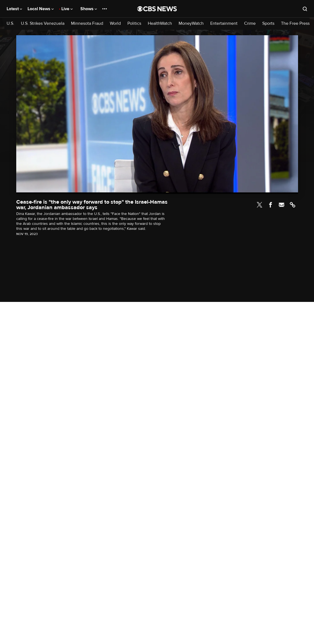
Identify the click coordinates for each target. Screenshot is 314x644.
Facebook (271, 205)
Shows (89, 9)
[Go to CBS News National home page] (157, 9)
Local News (41, 9)
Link (293, 205)
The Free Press (295, 24)
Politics (134, 24)
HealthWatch (160, 24)
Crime (250, 24)
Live (67, 9)
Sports (268, 24)
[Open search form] (305, 9)
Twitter (260, 205)
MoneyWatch (191, 24)
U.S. (10, 24)
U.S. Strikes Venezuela (43, 24)
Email (282, 205)
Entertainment (224, 24)
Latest (14, 9)
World (115, 24)
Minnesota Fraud (87, 24)
